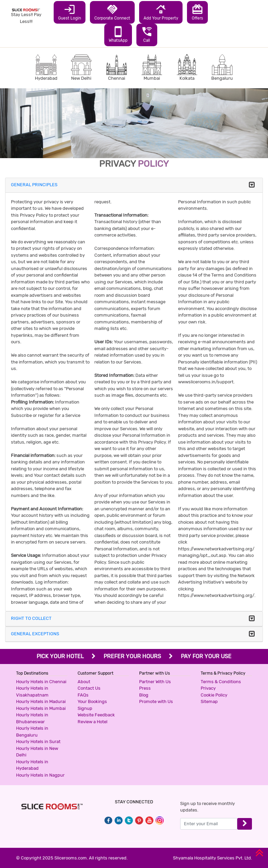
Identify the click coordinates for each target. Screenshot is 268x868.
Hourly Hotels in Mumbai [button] (41, 708)
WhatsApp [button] (118, 34)
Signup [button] (85, 708)
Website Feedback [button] (96, 715)
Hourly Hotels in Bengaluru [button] (32, 732)
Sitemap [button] (209, 701)
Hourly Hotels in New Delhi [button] (37, 752)
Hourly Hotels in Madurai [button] (41, 701)
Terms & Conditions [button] (221, 682)
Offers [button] (197, 12)
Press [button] (145, 688)
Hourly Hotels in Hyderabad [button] (32, 765)
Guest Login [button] (70, 12)
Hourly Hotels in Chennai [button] (41, 682)
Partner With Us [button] (155, 682)
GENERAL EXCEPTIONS (35, 634)
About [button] (84, 682)
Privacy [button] (208, 688)
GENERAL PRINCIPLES (34, 185)
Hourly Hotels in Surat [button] (38, 742)
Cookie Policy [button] (214, 695)
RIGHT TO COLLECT (31, 618)
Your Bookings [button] (92, 701)
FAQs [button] (83, 695)
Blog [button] (144, 695)
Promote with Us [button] (156, 701)
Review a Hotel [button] (92, 722)
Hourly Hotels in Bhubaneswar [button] (32, 718)
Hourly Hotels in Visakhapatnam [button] (32, 692)
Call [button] (147, 34)
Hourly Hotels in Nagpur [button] (40, 775)
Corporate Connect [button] (112, 12)
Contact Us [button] (89, 688)
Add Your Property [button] (161, 12)
